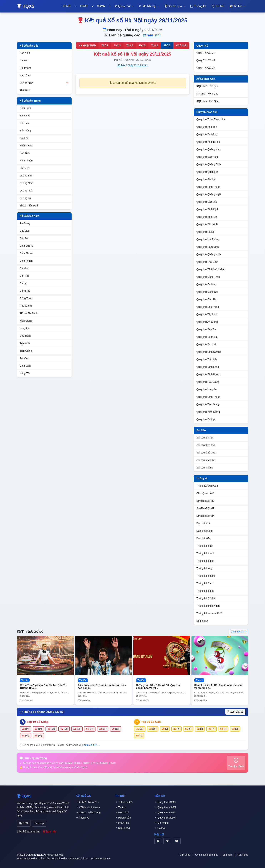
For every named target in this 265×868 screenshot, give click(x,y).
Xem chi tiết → (92, 745)
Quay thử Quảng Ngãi (209, 194)
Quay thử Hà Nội (206, 232)
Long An (24, 328)
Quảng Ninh (44, 83)
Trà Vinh (24, 358)
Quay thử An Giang (207, 322)
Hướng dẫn (123, 818)
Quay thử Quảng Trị (208, 172)
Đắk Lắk (24, 123)
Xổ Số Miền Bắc (29, 46)
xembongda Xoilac (27, 857)
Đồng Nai (25, 291)
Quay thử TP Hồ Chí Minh (211, 269)
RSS (23, 823)
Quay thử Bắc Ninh (207, 224)
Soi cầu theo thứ (206, 445)
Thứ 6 (155, 45)
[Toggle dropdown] (75, 6)
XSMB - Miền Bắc (87, 802)
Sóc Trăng (26, 336)
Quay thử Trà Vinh (207, 359)
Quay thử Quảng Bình (209, 164)
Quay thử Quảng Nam (209, 149)
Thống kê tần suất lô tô (209, 613)
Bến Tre (24, 238)
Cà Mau (24, 268)
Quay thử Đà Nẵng (207, 134)
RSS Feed (122, 828)
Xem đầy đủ (235, 712)
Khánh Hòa (26, 146)
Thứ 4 (130, 45)
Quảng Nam (27, 183)
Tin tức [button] (236, 6)
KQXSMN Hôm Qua (208, 101)
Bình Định (25, 108)
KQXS (26, 6)
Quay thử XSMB (165, 802)
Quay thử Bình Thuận (208, 397)
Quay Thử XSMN (206, 68)
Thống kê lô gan (205, 561)
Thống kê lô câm (206, 576)
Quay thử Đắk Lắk (207, 202)
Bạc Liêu (25, 231)
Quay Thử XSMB (206, 53)
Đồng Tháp (26, 298)
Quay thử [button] (123, 6)
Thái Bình (25, 90)
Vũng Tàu (25, 373)
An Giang (25, 223)
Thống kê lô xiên (206, 598)
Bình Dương (27, 246)
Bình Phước (26, 253)
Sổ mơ (160, 828)
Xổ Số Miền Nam (30, 216)
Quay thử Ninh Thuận (208, 187)
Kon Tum (25, 153)
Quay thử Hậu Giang (208, 382)
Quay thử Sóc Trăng (208, 307)
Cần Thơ (25, 276)
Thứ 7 (167, 45)
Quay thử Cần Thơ (207, 299)
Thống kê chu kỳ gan (208, 606)
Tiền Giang (26, 351)
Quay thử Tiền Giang (208, 404)
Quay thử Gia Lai (206, 179)
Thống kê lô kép (205, 591)
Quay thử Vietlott (165, 818)
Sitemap (36, 823)
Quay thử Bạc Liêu (207, 344)
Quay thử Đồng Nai (207, 292)
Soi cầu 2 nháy (205, 438)
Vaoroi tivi (78, 857)
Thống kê (198, 6)
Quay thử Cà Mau (206, 284)
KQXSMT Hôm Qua (207, 94)
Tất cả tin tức (124, 802)
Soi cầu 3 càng (205, 468)
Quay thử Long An (207, 389)
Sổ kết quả (203, 621)
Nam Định (25, 75)
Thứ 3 (117, 45)
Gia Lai (24, 138)
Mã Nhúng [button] (148, 6)
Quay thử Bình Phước (209, 374)
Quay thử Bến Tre (206, 329)
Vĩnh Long (26, 366)
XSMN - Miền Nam (88, 807)
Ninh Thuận (26, 161)
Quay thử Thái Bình (207, 262)
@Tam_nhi (152, 35)
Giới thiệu (185, 854)
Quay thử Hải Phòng (208, 239)
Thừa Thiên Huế (29, 206)
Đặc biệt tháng (205, 531)
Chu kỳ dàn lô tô (205, 493)
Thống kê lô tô (204, 546)
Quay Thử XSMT (206, 60)
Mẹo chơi (122, 812)
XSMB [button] (66, 6)
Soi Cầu (201, 430)
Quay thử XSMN (165, 807)
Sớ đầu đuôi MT (205, 508)
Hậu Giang (26, 306)
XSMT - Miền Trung (88, 812)
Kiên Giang (26, 321)
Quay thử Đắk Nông (208, 157)
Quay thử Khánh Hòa (208, 142)
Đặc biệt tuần (204, 523)
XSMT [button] (84, 6)
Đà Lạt (23, 283)
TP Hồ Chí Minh (29, 313)
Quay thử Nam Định (208, 247)
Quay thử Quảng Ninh (209, 254)
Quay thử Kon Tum (207, 217)
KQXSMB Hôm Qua (208, 86)
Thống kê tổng (205, 568)
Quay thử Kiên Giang (208, 412)
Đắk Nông (25, 131)
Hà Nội (24, 60)
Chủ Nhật (182, 45)
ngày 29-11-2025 (138, 65)
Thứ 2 (105, 45)
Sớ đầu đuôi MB (205, 501)
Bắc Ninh (25, 53)
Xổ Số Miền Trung (30, 101)
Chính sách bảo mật (206, 854)
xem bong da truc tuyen (97, 857)
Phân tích (122, 823)
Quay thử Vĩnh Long (208, 367)
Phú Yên (25, 168)
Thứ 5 (142, 45)
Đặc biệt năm (204, 538)
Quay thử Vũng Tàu (207, 337)
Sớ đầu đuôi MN (206, 516)
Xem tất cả (239, 632)
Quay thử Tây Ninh (207, 314)
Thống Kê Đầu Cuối (208, 486)
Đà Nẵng (25, 116)
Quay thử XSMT (165, 812)
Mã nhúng (161, 823)
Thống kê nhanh (205, 553)
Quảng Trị (25, 198)
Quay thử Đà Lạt (206, 419)
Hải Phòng (26, 68)
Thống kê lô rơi (205, 583)
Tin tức (120, 807)
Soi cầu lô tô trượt (206, 453)
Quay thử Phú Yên (207, 127)
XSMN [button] (101, 6)
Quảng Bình (26, 176)
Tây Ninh (25, 343)
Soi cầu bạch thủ (206, 460)
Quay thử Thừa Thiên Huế (211, 119)
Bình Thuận (26, 261)
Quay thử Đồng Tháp (208, 277)
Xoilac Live (44, 857)
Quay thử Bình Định (208, 209)
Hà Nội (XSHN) (87, 45)
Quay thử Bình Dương (209, 352)
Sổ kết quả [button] (174, 6)
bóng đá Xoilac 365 (62, 857)
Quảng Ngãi (26, 191)
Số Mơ (218, 6)
